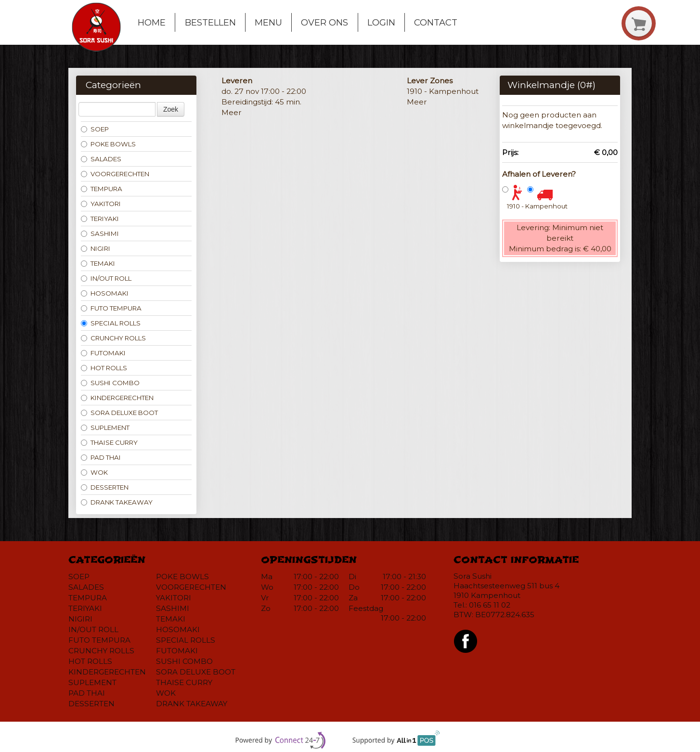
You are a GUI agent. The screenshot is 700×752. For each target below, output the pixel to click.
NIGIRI (96, 248)
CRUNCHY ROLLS (113, 338)
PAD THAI (101, 457)
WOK (94, 472)
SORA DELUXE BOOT (119, 413)
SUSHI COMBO (110, 383)
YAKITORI (101, 204)
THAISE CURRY (109, 442)
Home (152, 22)
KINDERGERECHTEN (117, 398)
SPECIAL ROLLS (111, 323)
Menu (268, 22)
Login (381, 22)
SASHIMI (100, 233)
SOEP (95, 129)
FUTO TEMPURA (111, 308)
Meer (232, 112)
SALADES (101, 159)
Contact (436, 22)
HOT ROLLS (104, 368)
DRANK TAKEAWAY (117, 502)
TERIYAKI (100, 219)
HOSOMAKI (105, 293)
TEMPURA (102, 189)
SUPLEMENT (105, 428)
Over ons (324, 22)
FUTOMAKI (103, 353)
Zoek (171, 109)
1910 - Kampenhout (537, 206)
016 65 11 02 (490, 605)
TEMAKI (98, 263)
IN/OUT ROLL (106, 278)
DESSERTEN (105, 487)
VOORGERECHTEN (115, 174)
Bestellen (210, 22)
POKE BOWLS (108, 144)
